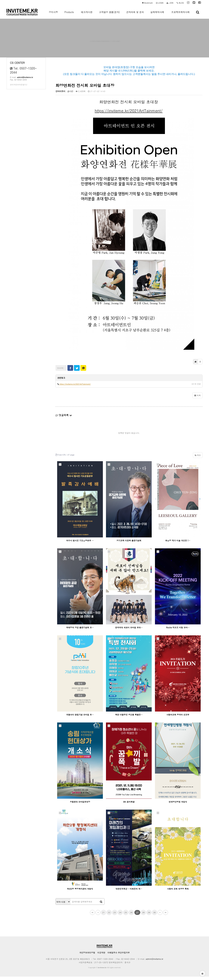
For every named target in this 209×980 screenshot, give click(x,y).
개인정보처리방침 (87, 956)
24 (120, 916)
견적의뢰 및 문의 (135, 15)
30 (154, 916)
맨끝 (166, 916)
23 (115, 916)
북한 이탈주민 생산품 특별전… (129, 718)
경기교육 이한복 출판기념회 (129, 544)
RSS (198, 458)
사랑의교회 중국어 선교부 (178, 718)
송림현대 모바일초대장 (80, 805)
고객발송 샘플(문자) (109, 15)
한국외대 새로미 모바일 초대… (129, 631)
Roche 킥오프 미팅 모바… (178, 631)
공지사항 (53, 15)
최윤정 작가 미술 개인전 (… (178, 544)
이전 (98, 916)
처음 (92, 916)
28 (143, 916)
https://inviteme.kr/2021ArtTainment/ (129, 114)
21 (103, 916)
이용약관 (101, 956)
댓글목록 (64, 418)
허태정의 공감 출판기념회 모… (80, 631)
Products (69, 15)
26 (131, 916)
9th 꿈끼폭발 (129, 805)
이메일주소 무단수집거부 (119, 956)
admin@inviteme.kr (25, 81)
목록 (197, 399)
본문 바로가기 (0, 0)
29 (149, 916)
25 (126, 916)
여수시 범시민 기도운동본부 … (80, 544)
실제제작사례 (157, 15)
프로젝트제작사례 (180, 15)
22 (109, 916)
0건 (70, 94)
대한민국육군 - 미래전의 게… (129, 892)
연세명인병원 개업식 (178, 805)
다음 (160, 916)
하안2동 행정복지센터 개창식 (80, 892)
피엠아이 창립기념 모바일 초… (80, 718)
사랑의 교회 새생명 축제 (178, 892)
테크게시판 (87, 15)
